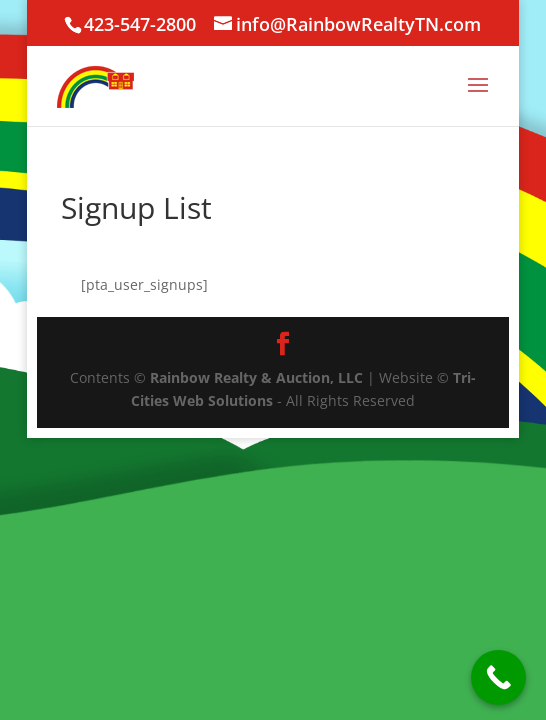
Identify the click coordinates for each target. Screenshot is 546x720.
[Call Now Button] (498, 677)
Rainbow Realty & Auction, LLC (256, 377)
